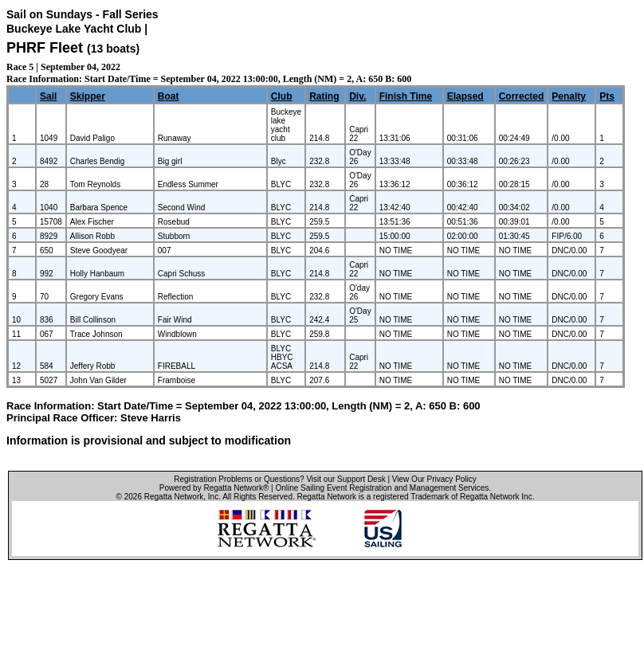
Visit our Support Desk (346, 479)
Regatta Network (174, 497)
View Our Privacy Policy (434, 479)
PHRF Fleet (45, 48)
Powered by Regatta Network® (214, 488)
